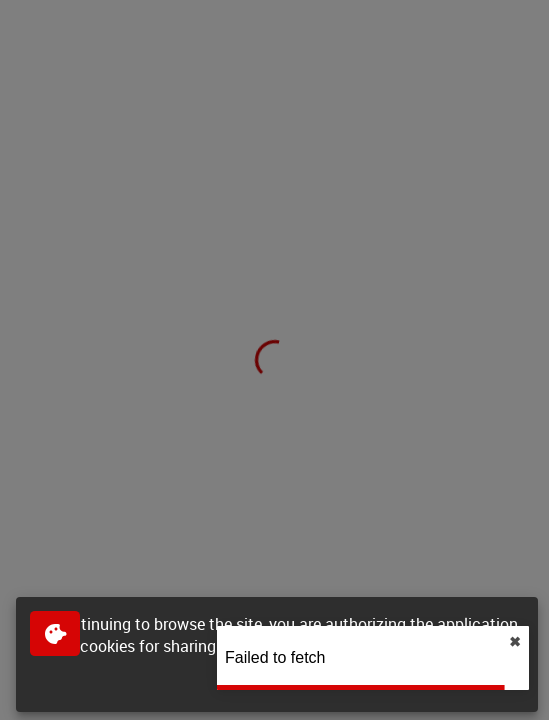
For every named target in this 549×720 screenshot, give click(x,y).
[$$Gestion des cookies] (55, 633)
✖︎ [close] (515, 642)
